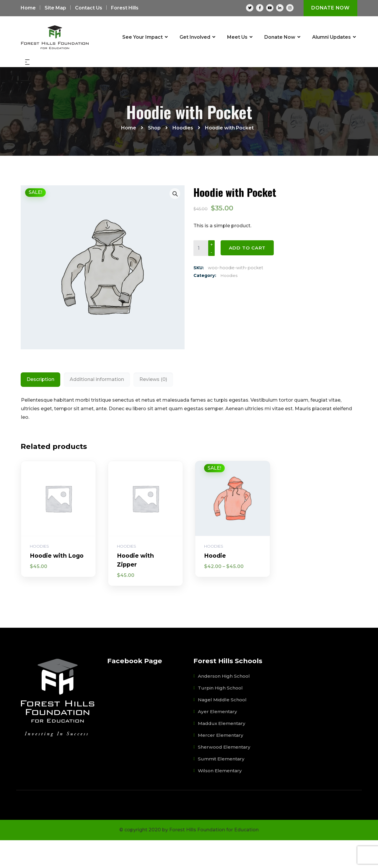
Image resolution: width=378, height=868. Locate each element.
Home (28, 8)
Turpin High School (220, 716)
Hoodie (216, 583)
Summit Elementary (222, 787)
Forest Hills (125, 8)
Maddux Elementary (222, 751)
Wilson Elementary (221, 798)
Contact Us (89, 8)
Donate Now (330, 8)
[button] (175, 221)
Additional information (97, 407)
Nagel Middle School (223, 727)
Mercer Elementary (221, 763)
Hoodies (229, 304)
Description (40, 407)
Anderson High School (224, 704)
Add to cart (248, 276)
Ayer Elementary (218, 739)
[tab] (40, 407)
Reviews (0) (153, 407)
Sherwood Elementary (225, 775)
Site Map (55, 8)
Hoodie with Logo (58, 583)
